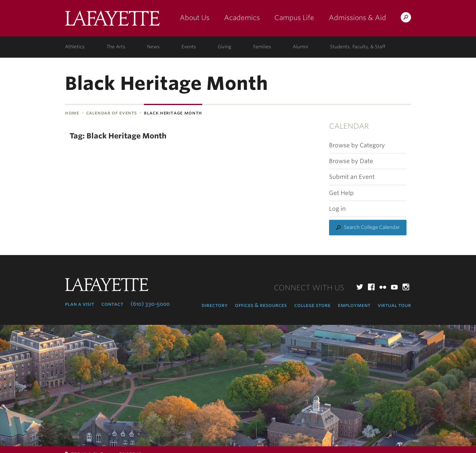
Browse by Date (351, 161)
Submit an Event (352, 177)
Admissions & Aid (357, 18)
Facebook (371, 287)
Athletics (75, 47)
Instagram (406, 287)
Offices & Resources (261, 305)
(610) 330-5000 (150, 304)
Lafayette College (112, 20)
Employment (354, 305)
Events (189, 47)
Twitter (360, 287)
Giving (224, 47)
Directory (215, 305)
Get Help (341, 193)
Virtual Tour (394, 305)
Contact (112, 304)
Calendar (349, 126)
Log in (337, 209)
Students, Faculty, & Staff (358, 47)
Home (72, 113)
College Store (312, 305)
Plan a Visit (80, 304)
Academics (242, 18)
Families (262, 47)
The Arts (116, 47)
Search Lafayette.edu (406, 18)
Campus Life (294, 18)
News (153, 47)
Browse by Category (357, 145)
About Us (195, 18)
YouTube (394, 287)
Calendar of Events (112, 113)
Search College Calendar (372, 227)
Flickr (383, 287)
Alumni (300, 47)
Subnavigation (21, 129)
